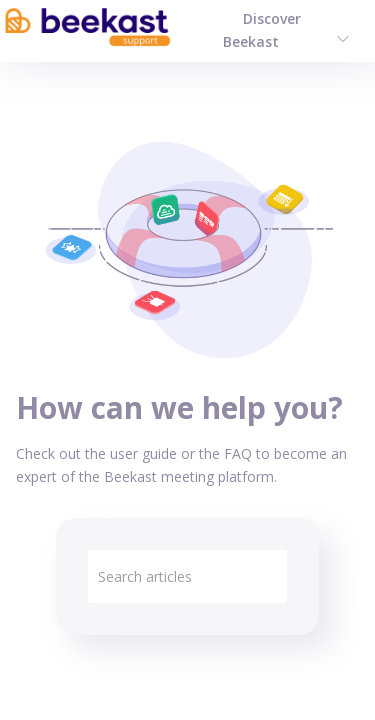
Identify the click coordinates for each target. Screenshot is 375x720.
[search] (187, 576)
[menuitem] (343, 37)
